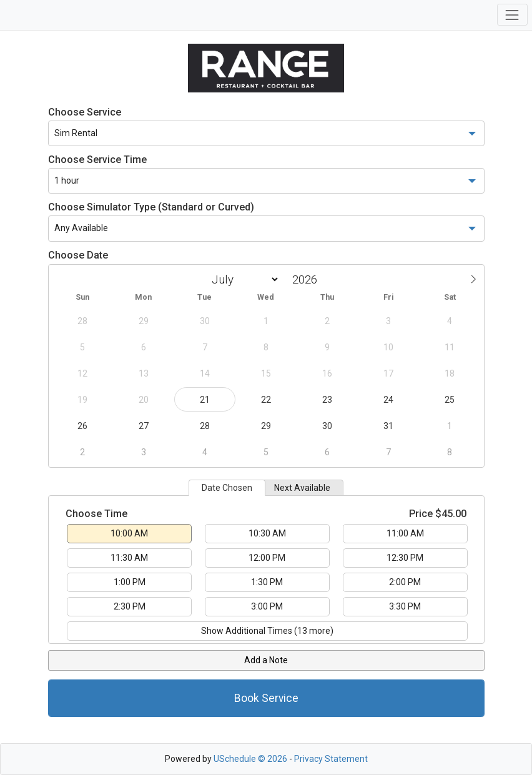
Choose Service (85, 112)
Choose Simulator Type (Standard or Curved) (151, 207)
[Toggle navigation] (512, 15)
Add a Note (266, 660)
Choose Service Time (97, 160)
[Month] (243, 279)
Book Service (266, 698)
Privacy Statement (331, 759)
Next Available (302, 488)
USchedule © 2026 (250, 759)
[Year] (308, 279)
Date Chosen (227, 488)
